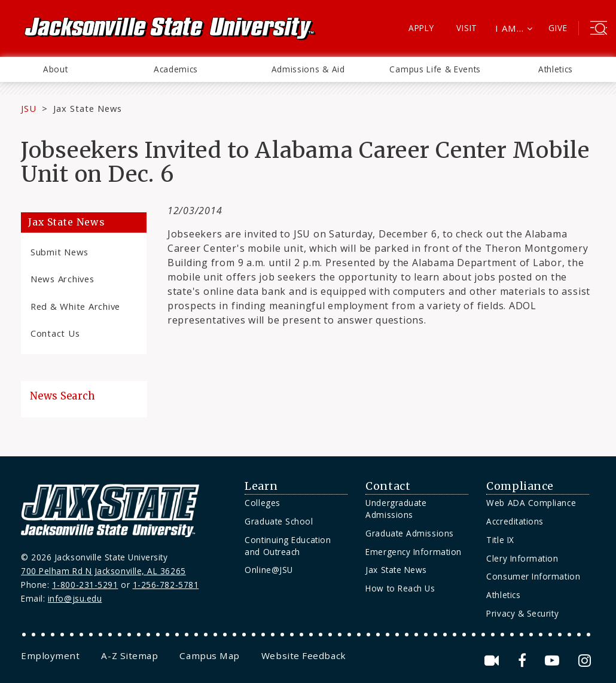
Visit (467, 28)
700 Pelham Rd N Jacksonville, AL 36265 (103, 571)
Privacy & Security (522, 613)
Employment (50, 655)
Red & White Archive (75, 306)
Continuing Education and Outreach (288, 546)
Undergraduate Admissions (396, 509)
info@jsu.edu (75, 598)
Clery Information (522, 558)
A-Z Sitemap (129, 655)
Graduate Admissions (409, 533)
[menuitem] (55, 69)
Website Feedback (304, 655)
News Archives (62, 279)
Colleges (262, 503)
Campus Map (209, 655)
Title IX (500, 540)
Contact (388, 486)
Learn (261, 486)
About (55, 69)
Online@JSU (269, 570)
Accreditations (515, 521)
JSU (29, 108)
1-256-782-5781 (166, 585)
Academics (176, 69)
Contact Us (55, 333)
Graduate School (279, 521)
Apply (421, 28)
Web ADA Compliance (531, 503)
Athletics (556, 69)
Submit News (60, 252)
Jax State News (88, 108)
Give (558, 28)
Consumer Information (533, 576)
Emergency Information (413, 552)
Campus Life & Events (435, 69)
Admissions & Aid (308, 69)
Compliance (520, 486)
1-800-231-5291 (85, 585)
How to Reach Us (400, 588)
